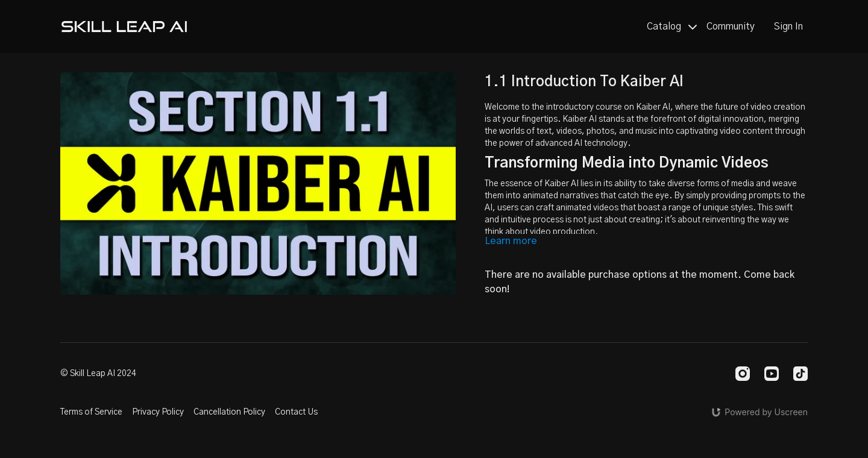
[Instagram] (743, 374)
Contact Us (296, 412)
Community (731, 27)
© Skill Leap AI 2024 (98, 374)
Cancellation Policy (229, 412)
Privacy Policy (158, 412)
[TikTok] (800, 374)
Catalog (672, 27)
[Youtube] (772, 374)
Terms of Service (91, 412)
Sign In (788, 27)
